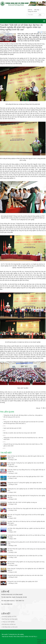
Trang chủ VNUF (32, 11)
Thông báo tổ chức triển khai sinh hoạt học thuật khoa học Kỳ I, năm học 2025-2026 (23, 438)
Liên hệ (30, 10)
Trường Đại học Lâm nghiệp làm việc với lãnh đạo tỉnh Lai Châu (25, 556)
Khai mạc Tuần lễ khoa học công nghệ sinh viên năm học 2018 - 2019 (27, 509)
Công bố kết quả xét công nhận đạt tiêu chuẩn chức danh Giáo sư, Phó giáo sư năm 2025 (23, 445)
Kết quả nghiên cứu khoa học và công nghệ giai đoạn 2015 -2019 (25, 477)
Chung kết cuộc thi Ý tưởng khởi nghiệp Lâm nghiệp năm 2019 (25, 483)
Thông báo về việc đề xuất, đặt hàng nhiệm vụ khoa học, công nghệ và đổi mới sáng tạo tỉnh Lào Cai (23, 416)
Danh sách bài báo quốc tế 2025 (12, 428)
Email (43, 32)
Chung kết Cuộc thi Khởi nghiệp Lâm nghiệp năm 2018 (22, 581)
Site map (37, 10)
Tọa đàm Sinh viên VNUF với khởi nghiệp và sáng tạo (22, 502)
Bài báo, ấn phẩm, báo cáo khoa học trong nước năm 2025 (20, 433)
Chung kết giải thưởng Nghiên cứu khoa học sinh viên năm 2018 (25, 575)
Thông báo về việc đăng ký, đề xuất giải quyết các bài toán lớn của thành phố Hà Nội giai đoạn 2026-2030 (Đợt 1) (24, 423)
